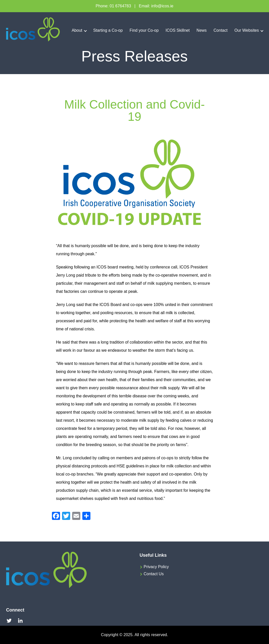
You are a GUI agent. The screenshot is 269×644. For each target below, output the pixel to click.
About (77, 30)
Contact (220, 30)
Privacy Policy (156, 567)
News (202, 30)
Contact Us (154, 574)
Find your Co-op (144, 30)
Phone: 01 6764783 (113, 6)
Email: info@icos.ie (156, 6)
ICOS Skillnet (178, 30)
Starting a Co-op (108, 30)
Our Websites (247, 30)
